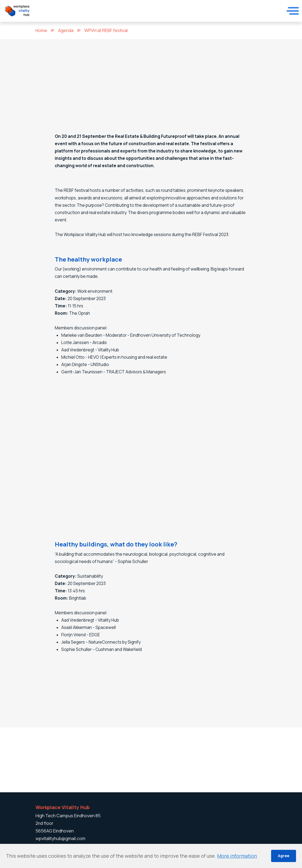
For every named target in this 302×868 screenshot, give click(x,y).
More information (237, 856)
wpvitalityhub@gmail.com (60, 838)
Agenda (66, 30)
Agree (284, 856)
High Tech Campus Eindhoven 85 (68, 816)
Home (41, 30)
